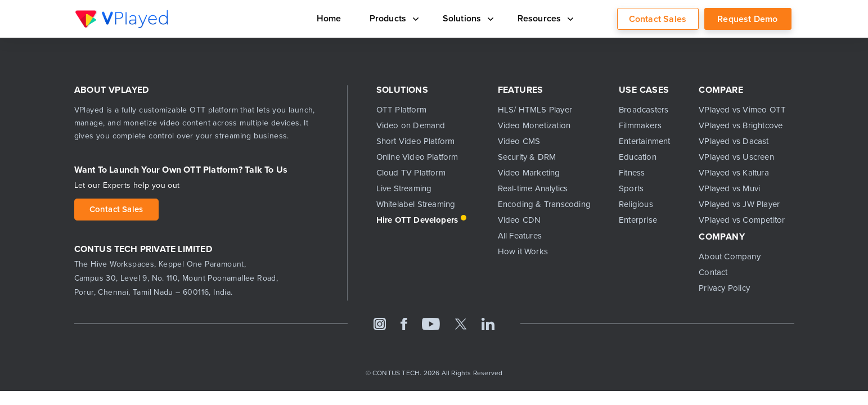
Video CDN (520, 220)
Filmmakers (640, 125)
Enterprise (638, 220)
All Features (520, 236)
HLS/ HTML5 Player (535, 110)
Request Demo (747, 19)
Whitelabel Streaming (416, 204)
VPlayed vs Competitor (742, 220)
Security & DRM (527, 157)
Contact (713, 272)
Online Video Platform (417, 157)
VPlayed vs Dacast (734, 141)
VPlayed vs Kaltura (734, 173)
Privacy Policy (724, 288)
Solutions (459, 18)
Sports (631, 188)
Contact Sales (658, 19)
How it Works (523, 251)
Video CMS (519, 141)
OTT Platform (401, 110)
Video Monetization (534, 125)
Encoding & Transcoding (544, 204)
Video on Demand (411, 125)
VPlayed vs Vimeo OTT (742, 110)
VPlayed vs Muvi (729, 188)
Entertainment (645, 141)
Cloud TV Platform (411, 173)
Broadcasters (644, 110)
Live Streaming (404, 188)
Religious (636, 204)
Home (314, 18)
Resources (541, 18)
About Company (730, 256)
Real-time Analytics (533, 188)
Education (638, 157)
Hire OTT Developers (417, 220)
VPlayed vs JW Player (739, 204)
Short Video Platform (416, 141)
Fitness (632, 173)
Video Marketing (529, 173)
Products (381, 18)
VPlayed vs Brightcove (741, 125)
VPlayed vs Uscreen (736, 157)
